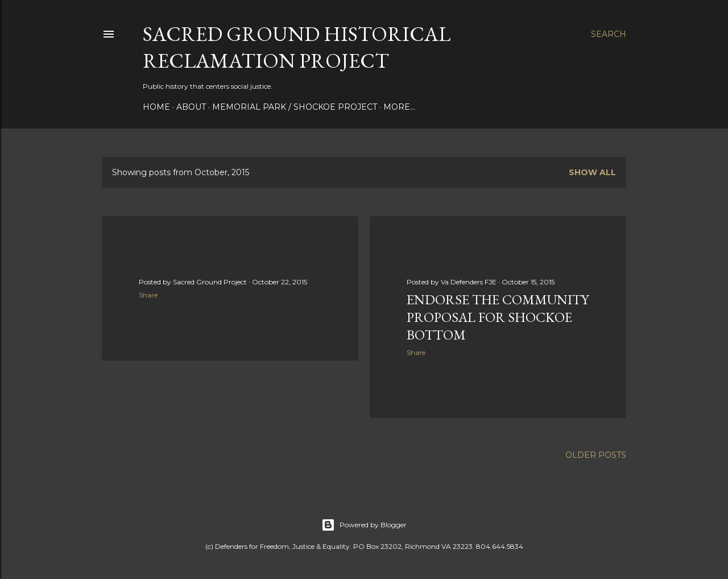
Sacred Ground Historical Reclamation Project (297, 47)
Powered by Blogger (364, 525)
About (191, 107)
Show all (592, 172)
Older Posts (596, 455)
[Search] (609, 34)
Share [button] (148, 295)
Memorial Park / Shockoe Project (295, 107)
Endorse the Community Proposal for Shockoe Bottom (498, 317)
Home (156, 107)
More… (399, 107)
